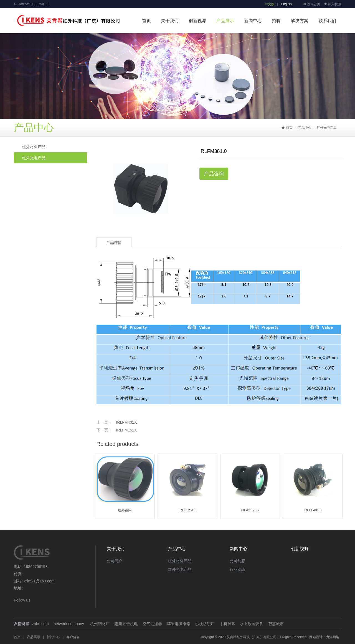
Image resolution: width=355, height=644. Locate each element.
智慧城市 (276, 624)
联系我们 (327, 21)
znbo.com (40, 624)
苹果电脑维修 (179, 624)
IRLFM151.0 (127, 430)
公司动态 (237, 561)
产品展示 (225, 21)
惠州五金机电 (126, 624)
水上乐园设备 (252, 624)
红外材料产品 (34, 147)
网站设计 (316, 637)
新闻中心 (253, 21)
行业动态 (237, 569)
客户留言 (73, 637)
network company (69, 624)
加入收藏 (333, 4)
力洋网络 (333, 637)
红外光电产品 (327, 128)
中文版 (270, 4)
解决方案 (300, 21)
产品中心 (305, 128)
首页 (146, 21)
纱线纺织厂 (205, 624)
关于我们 (170, 21)
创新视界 (197, 21)
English (286, 4)
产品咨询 (214, 174)
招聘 (276, 21)
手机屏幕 (227, 624)
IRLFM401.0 (127, 422)
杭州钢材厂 (100, 624)
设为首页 (312, 4)
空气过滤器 (152, 624)
